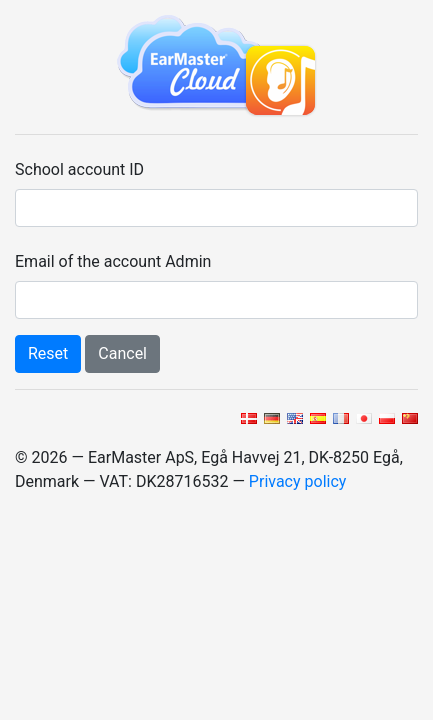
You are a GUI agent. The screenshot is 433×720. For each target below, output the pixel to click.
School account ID (79, 169)
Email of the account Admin (113, 261)
